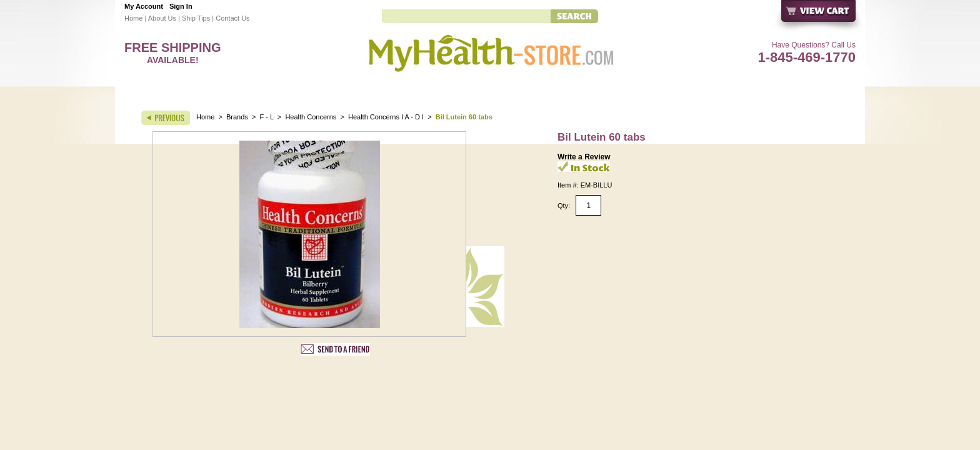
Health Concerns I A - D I (386, 117)
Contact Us (232, 18)
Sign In (181, 6)
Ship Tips (196, 18)
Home (133, 18)
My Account (144, 6)
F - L (267, 117)
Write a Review (584, 157)
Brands (237, 117)
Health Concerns (311, 117)
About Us (162, 18)
